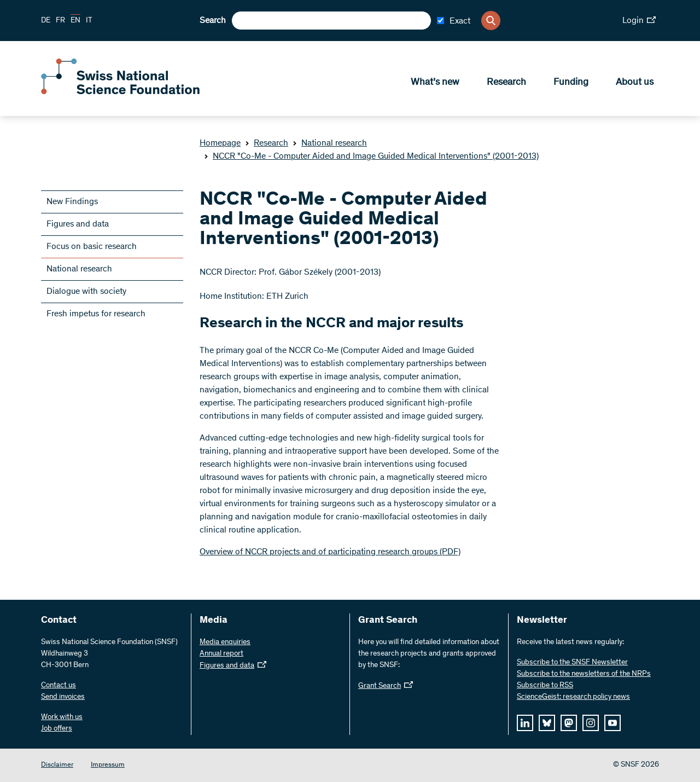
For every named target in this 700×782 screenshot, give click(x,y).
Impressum (108, 765)
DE (46, 21)
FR (60, 21)
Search (213, 21)
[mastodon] (569, 723)
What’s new (435, 83)
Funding (571, 83)
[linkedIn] (525, 723)
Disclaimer (57, 765)
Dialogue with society (86, 292)
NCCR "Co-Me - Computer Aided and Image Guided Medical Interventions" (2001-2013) (371, 157)
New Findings (72, 202)
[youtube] (612, 723)
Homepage (220, 143)
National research (330, 143)
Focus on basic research (92, 247)
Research (506, 83)
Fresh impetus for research (96, 314)
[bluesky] (547, 723)
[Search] (491, 21)
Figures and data (78, 224)
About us (635, 83)
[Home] (120, 92)
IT (89, 21)
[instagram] (591, 723)
